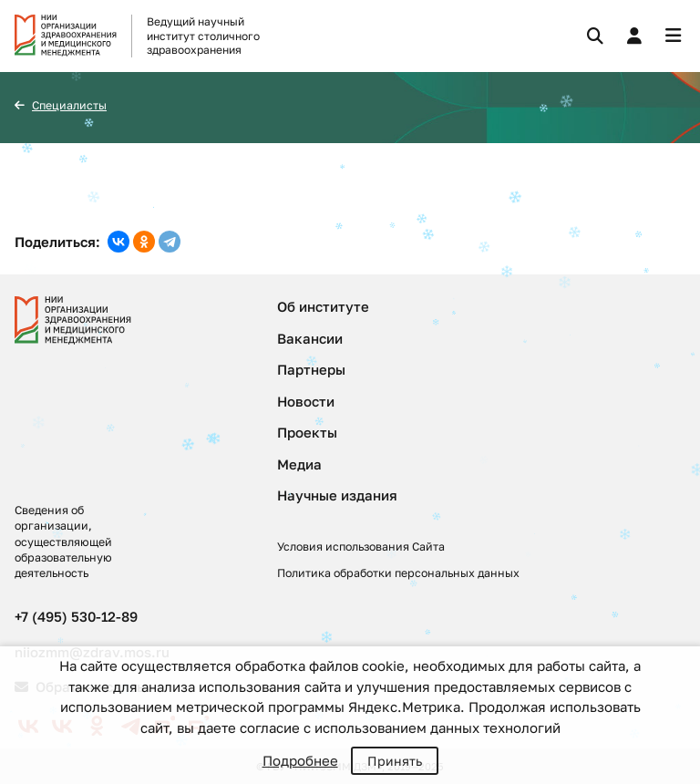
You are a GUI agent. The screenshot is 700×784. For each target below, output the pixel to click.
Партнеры (311, 369)
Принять (395, 761)
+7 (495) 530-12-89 (76, 616)
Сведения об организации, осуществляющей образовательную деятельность (63, 542)
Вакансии (310, 338)
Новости (306, 401)
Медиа (299, 464)
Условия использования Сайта (361, 547)
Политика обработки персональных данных (398, 573)
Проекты (307, 432)
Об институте (323, 306)
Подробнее (300, 760)
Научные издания (337, 495)
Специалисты (69, 105)
